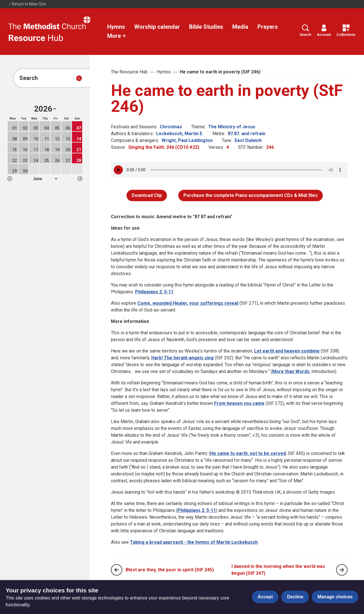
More (117, 36)
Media (240, 27)
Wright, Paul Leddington (187, 140)
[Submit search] (79, 78)
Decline (295, 597)
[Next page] (342, 570)
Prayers (268, 27)
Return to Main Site (27, 4)
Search (305, 31)
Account (324, 31)
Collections (346, 31)
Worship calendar (157, 27)
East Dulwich (248, 140)
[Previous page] (117, 570)
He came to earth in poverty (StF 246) (220, 72)
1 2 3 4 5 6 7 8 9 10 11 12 (45, 179)
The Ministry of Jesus (232, 127)
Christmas (171, 127)
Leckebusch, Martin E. (180, 134)
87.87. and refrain (247, 134)
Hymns (116, 27)
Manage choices (335, 597)
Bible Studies (206, 27)
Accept (265, 597)
